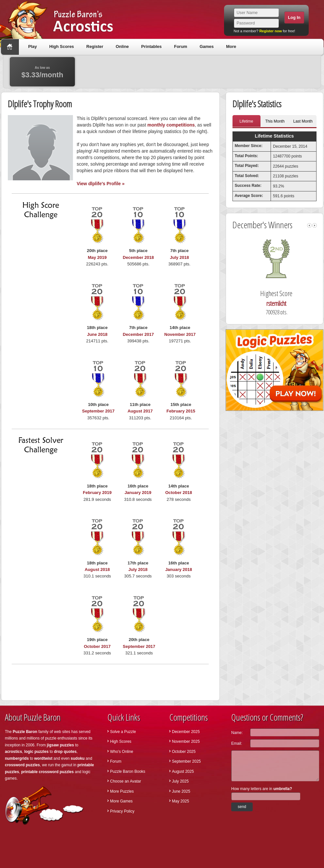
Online (122, 46)
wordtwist (43, 758)
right (315, 225)
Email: (237, 743)
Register (95, 46)
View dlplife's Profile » (101, 184)
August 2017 (140, 411)
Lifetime (246, 121)
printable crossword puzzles (47, 772)
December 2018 (138, 257)
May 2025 (181, 801)
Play (33, 46)
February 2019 (97, 493)
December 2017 (138, 334)
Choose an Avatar (126, 781)
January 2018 (178, 569)
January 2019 (138, 493)
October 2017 (97, 646)
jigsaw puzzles (60, 745)
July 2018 (180, 257)
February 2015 (181, 411)
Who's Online (122, 752)
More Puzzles (122, 791)
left (309, 225)
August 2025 (183, 771)
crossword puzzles (22, 765)
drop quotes (65, 752)
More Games (121, 801)
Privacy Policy (122, 811)
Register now (270, 31)
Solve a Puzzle (123, 732)
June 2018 (97, 334)
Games (207, 46)
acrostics (14, 752)
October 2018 (178, 493)
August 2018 (97, 569)
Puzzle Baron (25, 732)
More (231, 46)
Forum (180, 46)
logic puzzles (36, 752)
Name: (237, 733)
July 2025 (180, 781)
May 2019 (97, 257)
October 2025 (184, 752)
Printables (152, 46)
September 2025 (186, 761)
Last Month (303, 121)
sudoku (78, 758)
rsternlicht (287, 303)
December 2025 (186, 732)
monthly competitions (171, 125)
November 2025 (186, 741)
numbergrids (17, 758)
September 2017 (98, 411)
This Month (275, 121)
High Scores (62, 46)
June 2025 (181, 791)
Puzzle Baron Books (128, 771)
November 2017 (180, 334)
